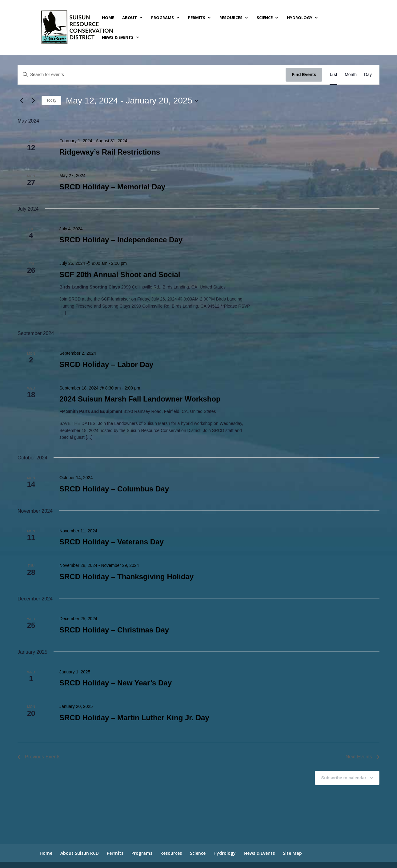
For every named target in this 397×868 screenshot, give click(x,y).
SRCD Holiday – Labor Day (106, 364)
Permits (197, 18)
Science (265, 18)
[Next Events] (33, 101)
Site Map (292, 853)
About (130, 18)
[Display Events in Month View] (351, 75)
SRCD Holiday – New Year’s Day (116, 683)
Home (108, 18)
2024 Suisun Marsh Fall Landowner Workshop (140, 399)
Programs (162, 18)
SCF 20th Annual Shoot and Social (120, 275)
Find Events (304, 75)
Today (51, 100)
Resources (231, 18)
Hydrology (300, 18)
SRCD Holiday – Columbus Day (114, 489)
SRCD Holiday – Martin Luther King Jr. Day (134, 718)
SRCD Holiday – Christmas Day (114, 630)
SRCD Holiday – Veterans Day (112, 542)
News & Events (118, 38)
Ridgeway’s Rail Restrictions (110, 152)
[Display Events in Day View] (368, 75)
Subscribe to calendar (344, 778)
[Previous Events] (21, 101)
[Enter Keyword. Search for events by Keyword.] (152, 75)
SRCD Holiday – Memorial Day (112, 187)
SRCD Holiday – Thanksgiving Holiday (126, 577)
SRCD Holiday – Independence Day (121, 240)
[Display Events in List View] (333, 75)
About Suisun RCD (80, 853)
